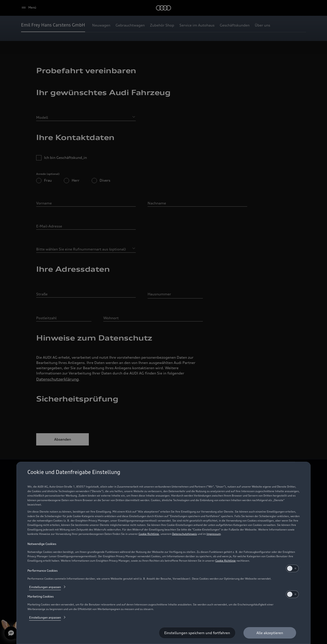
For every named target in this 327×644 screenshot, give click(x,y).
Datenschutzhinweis (185, 534)
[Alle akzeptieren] (270, 633)
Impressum (214, 534)
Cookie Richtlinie (149, 534)
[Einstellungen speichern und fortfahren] (197, 633)
